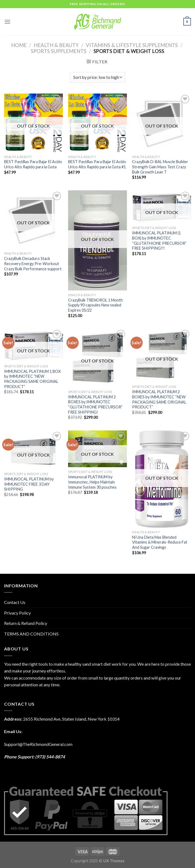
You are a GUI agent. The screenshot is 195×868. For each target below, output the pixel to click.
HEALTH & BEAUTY (56, 45)
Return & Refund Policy (26, 623)
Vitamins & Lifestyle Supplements (132, 45)
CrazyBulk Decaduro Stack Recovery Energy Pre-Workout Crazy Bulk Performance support (33, 263)
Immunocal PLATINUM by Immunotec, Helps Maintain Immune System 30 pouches (92, 482)
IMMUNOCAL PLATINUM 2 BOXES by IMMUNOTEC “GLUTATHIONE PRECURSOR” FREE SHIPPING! (95, 404)
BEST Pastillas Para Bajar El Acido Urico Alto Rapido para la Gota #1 (97, 164)
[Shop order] (97, 77)
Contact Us (15, 602)
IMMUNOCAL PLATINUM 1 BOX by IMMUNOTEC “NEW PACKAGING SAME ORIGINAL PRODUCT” (32, 379)
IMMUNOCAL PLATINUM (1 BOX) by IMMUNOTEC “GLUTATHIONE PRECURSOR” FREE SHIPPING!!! (159, 241)
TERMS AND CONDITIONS (31, 634)
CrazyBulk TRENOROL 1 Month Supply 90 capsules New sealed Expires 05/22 (95, 305)
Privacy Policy (17, 613)
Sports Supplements (59, 51)
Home (19, 45)
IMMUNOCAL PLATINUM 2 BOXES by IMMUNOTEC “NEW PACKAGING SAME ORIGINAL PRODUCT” (159, 399)
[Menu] (7, 22)
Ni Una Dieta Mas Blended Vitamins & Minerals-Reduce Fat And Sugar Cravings (160, 542)
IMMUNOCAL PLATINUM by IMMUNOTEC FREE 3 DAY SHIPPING (29, 484)
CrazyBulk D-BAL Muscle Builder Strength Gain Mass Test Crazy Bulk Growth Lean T (160, 167)
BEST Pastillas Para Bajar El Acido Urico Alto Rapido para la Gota (33, 164)
